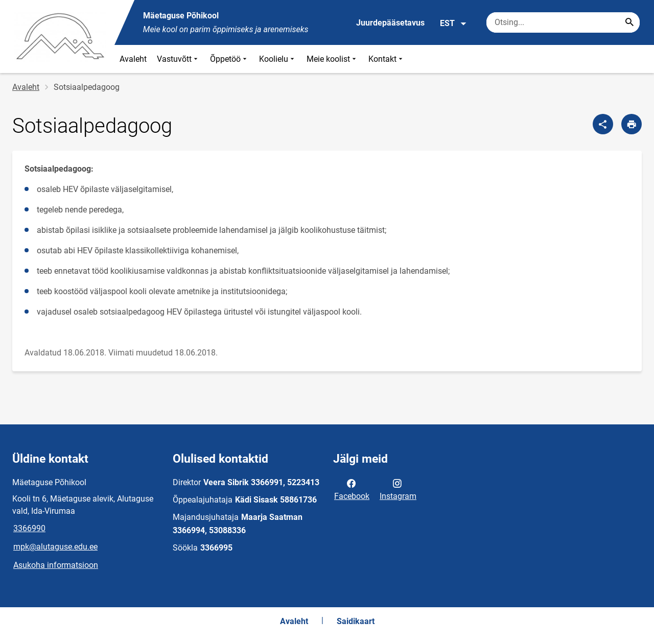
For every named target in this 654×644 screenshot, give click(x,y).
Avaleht (133, 59)
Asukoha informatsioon (56, 565)
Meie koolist (332, 59)
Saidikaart (356, 621)
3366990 (29, 528)
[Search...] (629, 22)
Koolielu (278, 59)
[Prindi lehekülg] (632, 124)
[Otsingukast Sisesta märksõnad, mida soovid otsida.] (563, 22)
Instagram (398, 489)
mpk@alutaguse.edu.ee (55, 547)
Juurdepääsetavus (390, 23)
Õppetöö (229, 59)
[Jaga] (603, 124)
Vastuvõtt (178, 59)
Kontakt (387, 59)
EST (453, 23)
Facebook (352, 489)
